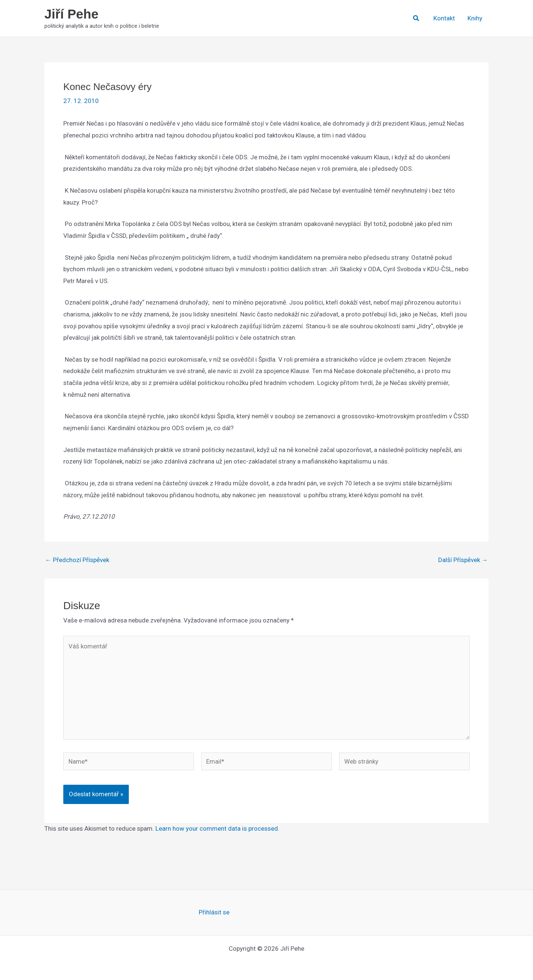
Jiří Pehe (71, 14)
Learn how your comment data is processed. (217, 828)
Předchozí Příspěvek (77, 560)
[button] (416, 18)
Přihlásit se (214, 912)
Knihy (475, 18)
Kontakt (444, 18)
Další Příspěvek (463, 560)
